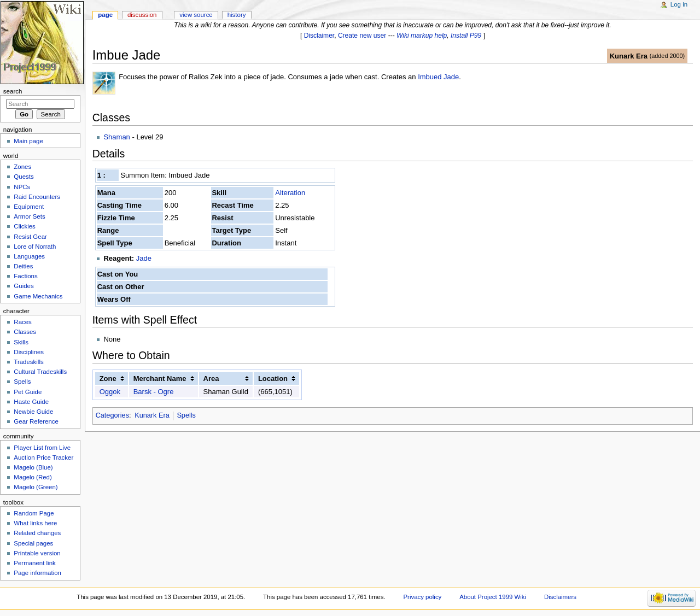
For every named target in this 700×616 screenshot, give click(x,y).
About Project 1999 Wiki (493, 597)
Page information (37, 573)
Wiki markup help (422, 36)
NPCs (22, 187)
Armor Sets (29, 216)
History (237, 15)
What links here (35, 523)
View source (196, 15)
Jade (144, 258)
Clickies (24, 226)
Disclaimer (319, 36)
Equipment (29, 207)
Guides (24, 286)
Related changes (37, 533)
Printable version (37, 553)
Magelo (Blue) (33, 467)
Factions (25, 276)
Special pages (33, 543)
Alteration (290, 193)
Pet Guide (28, 392)
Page (105, 15)
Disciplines (29, 352)
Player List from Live (42, 448)
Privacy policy (422, 597)
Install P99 (466, 36)
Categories (112, 415)
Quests (24, 177)
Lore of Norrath (35, 247)
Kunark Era (629, 56)
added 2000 (667, 56)
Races (22, 322)
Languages (29, 256)
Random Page (34, 513)
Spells (186, 415)
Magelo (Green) (36, 487)
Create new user (362, 36)
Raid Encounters (37, 197)
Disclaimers (560, 597)
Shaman (116, 137)
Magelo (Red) (33, 477)
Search (13, 91)
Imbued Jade (438, 77)
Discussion (142, 15)
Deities (23, 266)
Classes (25, 332)
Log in (679, 4)
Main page (28, 141)
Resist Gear (30, 237)
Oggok (110, 392)
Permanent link (34, 563)
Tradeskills (28, 362)
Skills (21, 342)
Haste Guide (31, 402)
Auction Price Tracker (43, 457)
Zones (22, 167)
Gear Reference (36, 421)
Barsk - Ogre (154, 392)
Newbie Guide (33, 412)
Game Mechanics (38, 296)
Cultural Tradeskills (40, 372)
